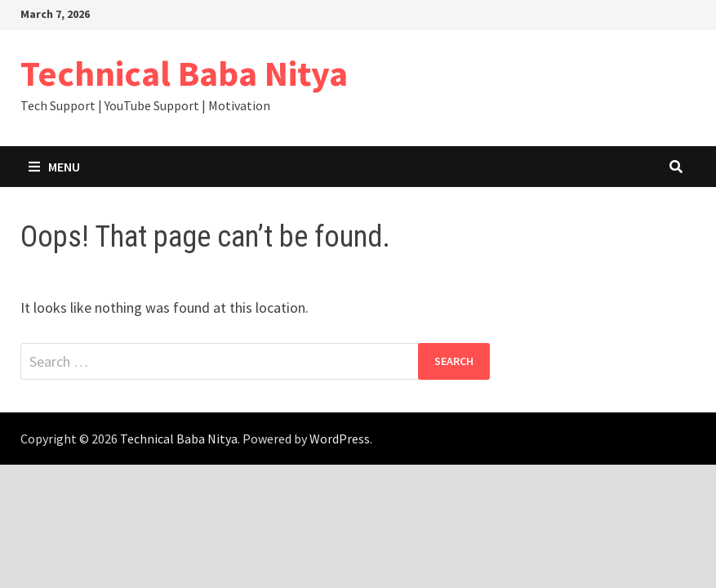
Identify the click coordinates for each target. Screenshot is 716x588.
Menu (54, 167)
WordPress (340, 439)
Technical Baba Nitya (184, 73)
